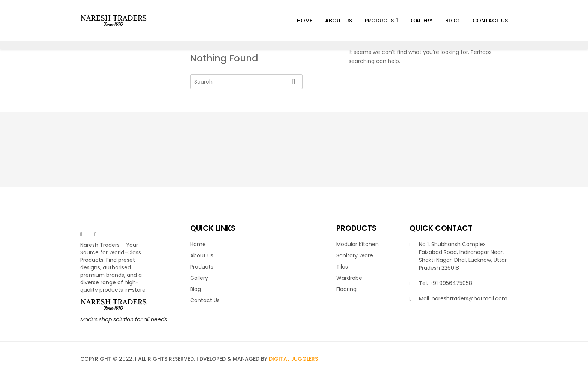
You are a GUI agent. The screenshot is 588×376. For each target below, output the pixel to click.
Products (379, 21)
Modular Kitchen (358, 244)
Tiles (342, 267)
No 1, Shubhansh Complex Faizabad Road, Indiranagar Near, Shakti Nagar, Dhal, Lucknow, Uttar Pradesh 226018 (463, 256)
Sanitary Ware (355, 255)
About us (339, 21)
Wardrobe (349, 278)
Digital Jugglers (293, 359)
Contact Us (490, 21)
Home (305, 21)
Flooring (346, 289)
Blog (452, 21)
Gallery (421, 21)
